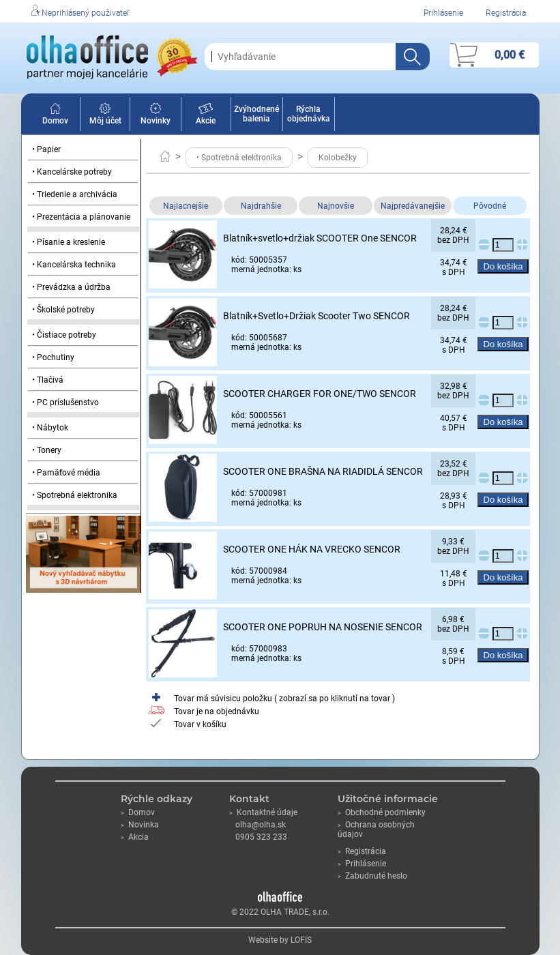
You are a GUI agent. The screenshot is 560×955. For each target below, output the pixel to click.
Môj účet (105, 116)
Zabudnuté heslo (372, 876)
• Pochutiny (53, 357)
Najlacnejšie (186, 206)
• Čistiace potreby (64, 335)
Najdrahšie (261, 206)
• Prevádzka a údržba (71, 287)
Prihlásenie (443, 13)
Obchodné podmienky (382, 812)
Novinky (156, 116)
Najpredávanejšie (413, 206)
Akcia (135, 837)
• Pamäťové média (66, 473)
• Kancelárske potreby (72, 172)
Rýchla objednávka (309, 114)
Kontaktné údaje (263, 812)
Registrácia (506, 13)
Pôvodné (490, 206)
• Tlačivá (48, 380)
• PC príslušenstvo (65, 402)
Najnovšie (336, 206)
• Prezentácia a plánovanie (81, 217)
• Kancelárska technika (74, 265)
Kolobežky (338, 158)
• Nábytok (50, 428)
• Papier (46, 149)
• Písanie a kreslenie (69, 242)
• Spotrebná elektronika (75, 495)
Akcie (206, 116)
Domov (55, 116)
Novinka (140, 825)
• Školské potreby (63, 310)
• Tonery (47, 450)
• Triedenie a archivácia (75, 194)
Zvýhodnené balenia (256, 114)
